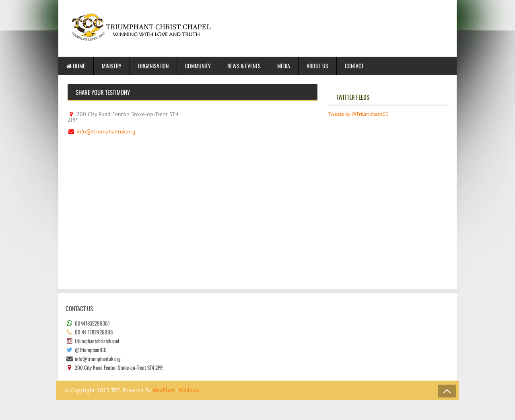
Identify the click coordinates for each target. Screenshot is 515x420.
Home (76, 66)
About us (317, 66)
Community (198, 66)
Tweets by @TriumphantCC (358, 114)
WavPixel (164, 390)
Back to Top (447, 391)
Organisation (153, 66)
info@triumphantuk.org (106, 131)
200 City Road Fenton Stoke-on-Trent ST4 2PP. (123, 117)
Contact (354, 66)
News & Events (244, 66)
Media (284, 66)
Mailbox (189, 390)
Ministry (112, 66)
